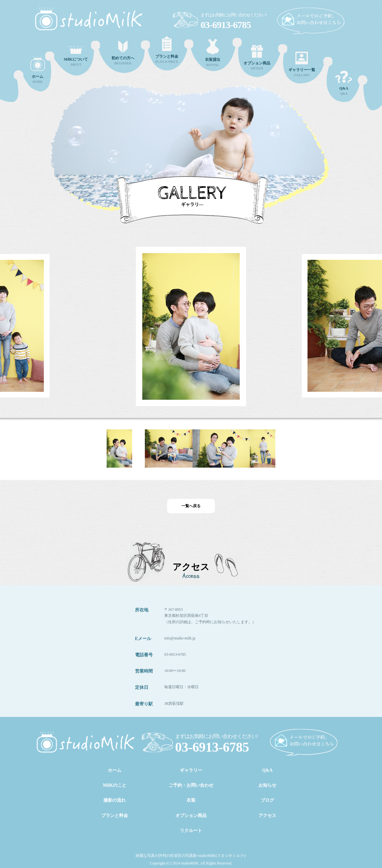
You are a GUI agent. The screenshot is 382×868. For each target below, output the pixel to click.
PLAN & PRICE (167, 50)
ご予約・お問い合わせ (191, 785)
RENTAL (213, 53)
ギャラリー (191, 770)
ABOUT (76, 56)
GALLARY (302, 64)
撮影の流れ (115, 800)
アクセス (267, 816)
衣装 (191, 800)
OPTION (257, 58)
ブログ (267, 800)
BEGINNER (123, 53)
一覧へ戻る (191, 506)
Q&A (344, 83)
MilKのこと (115, 785)
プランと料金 (115, 816)
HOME (38, 70)
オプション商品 (191, 816)
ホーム (115, 770)
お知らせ (267, 785)
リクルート (191, 831)
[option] (188, 320)
